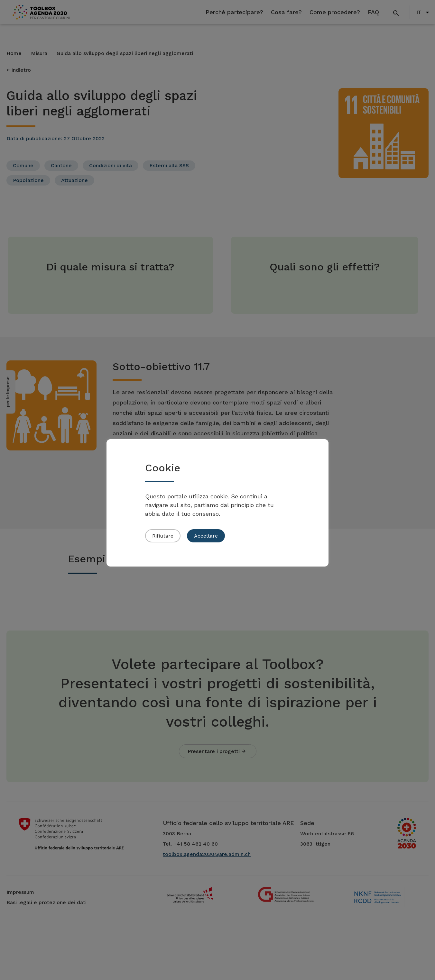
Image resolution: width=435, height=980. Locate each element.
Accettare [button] (206, 536)
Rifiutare (163, 536)
